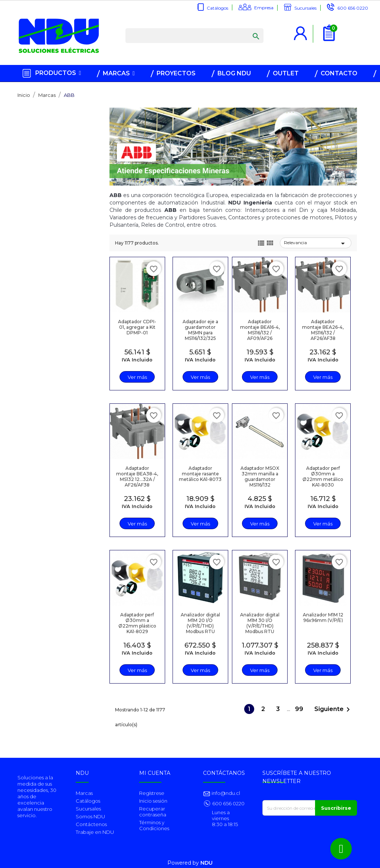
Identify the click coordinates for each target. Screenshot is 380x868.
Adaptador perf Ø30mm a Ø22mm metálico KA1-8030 (323, 476)
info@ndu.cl (225, 793)
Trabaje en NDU (95, 832)
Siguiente (333, 710)
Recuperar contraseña (153, 812)
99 (300, 709)
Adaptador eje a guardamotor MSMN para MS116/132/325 (200, 330)
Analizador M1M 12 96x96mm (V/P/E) (323, 618)
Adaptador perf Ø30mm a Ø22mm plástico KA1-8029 (137, 623)
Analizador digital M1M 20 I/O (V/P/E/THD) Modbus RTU (200, 623)
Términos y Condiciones (154, 825)
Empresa (264, 8)
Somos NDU (90, 816)
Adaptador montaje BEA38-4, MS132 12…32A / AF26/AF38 (137, 476)
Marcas (84, 793)
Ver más (137, 377)
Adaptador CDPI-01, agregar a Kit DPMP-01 (137, 327)
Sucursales (305, 8)
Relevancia (316, 243)
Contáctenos (91, 824)
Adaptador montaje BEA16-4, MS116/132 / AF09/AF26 (260, 330)
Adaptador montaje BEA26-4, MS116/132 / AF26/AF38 (323, 330)
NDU (207, 863)
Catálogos (217, 8)
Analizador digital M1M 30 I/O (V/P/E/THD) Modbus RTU (260, 623)
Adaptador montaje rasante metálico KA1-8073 (200, 474)
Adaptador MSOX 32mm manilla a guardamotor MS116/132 (260, 476)
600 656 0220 (353, 8)
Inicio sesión (153, 801)
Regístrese (152, 793)
